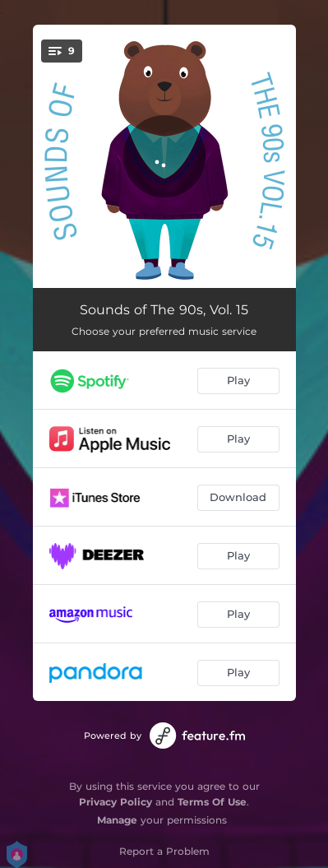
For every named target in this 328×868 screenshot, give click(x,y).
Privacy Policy (115, 802)
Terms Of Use (212, 802)
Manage (117, 820)
